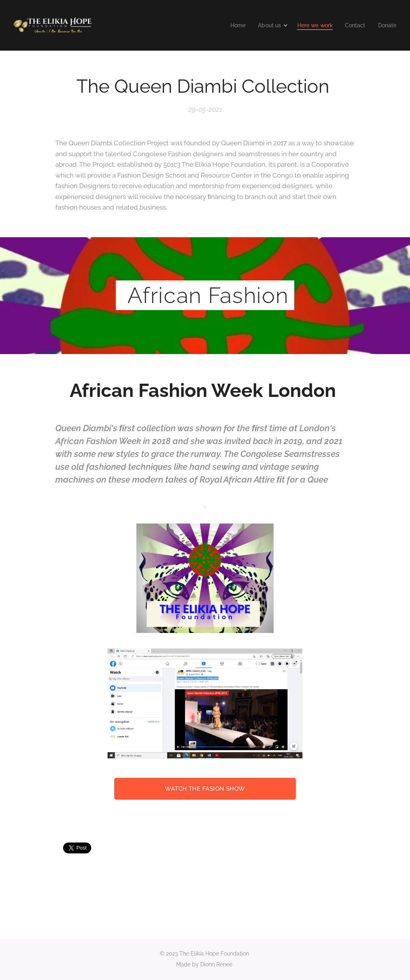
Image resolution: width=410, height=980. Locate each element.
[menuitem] (232, 25)
